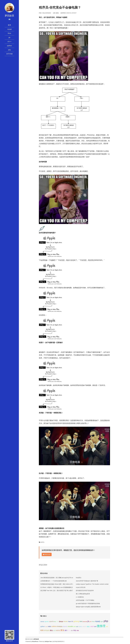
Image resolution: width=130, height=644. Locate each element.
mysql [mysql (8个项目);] (98, 621)
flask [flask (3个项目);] (69, 622)
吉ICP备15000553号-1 (58, 642)
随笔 (57, 13)
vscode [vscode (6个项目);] (70, 626)
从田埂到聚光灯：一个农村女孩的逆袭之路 (54, 581)
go (9, 37)
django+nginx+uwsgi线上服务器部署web (88, 607)
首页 (9, 25)
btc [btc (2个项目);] (55, 622)
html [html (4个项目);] (81, 621)
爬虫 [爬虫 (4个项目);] (51, 630)
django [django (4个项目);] (61, 621)
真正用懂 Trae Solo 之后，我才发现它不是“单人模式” (57, 591)
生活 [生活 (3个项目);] (55, 631)
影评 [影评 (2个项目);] (95, 627)
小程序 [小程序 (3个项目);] (92, 627)
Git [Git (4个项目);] (72, 621)
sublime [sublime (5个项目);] (54, 626)
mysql (9, 29)
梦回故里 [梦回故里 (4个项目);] (47, 630)
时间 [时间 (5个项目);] (42, 630)
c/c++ (9, 42)
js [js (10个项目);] (88, 621)
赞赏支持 (47, 554)
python (9, 46)
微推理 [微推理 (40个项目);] (101, 626)
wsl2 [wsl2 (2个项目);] (77, 627)
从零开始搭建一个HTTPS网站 (85, 600)
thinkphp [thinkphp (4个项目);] (60, 626)
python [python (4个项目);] (43, 626)
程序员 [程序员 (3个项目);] (58, 631)
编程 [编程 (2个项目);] (72, 631)
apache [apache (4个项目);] (52, 621)
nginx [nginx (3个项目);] (102, 622)
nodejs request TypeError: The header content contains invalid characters (98, 584)
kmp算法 (79, 578)
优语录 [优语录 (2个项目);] (80, 627)
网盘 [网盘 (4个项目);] (75, 630)
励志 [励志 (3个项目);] (88, 627)
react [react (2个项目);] (46, 627)
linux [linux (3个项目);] (93, 622)
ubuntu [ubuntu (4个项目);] (65, 626)
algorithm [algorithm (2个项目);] (47, 622)
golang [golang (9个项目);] (76, 621)
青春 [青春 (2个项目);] (78, 631)
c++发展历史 (80, 597)
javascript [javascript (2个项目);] (85, 622)
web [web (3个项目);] (74, 627)
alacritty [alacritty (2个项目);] (42, 622)
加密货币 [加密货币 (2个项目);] (84, 627)
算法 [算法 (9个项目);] (62, 630)
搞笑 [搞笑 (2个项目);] (107, 627)
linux (9, 33)
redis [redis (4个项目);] (49, 626)
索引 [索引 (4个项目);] (66, 630)
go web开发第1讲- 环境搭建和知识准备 (88, 604)
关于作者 (9, 54)
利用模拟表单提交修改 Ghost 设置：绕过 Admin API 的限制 (59, 584)
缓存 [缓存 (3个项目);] (69, 631)
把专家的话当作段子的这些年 (85, 591)
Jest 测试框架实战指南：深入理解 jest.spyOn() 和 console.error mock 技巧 (63, 578)
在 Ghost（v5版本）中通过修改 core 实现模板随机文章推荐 (59, 587)
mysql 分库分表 (81, 587)
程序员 (43, 542)
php (9, 50)
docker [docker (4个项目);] (66, 621)
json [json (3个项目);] (90, 622)
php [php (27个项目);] (106, 621)
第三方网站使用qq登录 (83, 594)
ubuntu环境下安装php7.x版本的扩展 (87, 581)
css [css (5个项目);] (57, 621)
